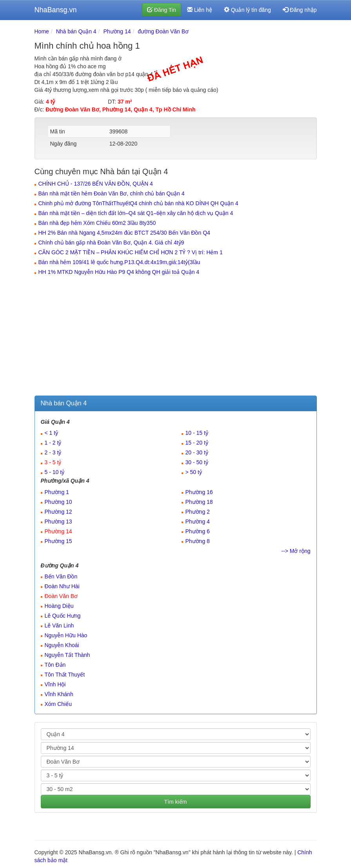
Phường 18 (199, 502)
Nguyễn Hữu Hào (66, 635)
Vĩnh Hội (55, 684)
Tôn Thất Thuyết (65, 675)
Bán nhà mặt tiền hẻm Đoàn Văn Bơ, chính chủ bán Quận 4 (112, 193)
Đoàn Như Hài (62, 586)
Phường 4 (198, 522)
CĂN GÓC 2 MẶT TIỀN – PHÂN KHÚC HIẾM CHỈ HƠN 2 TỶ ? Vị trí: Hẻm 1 (131, 252)
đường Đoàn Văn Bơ (163, 31)
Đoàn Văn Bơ (61, 596)
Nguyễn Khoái (62, 645)
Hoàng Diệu (59, 606)
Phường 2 (198, 512)
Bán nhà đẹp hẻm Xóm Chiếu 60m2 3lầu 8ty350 (97, 223)
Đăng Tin (162, 10)
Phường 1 (57, 492)
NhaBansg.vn (56, 10)
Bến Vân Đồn (61, 576)
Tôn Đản (55, 665)
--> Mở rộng (296, 551)
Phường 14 (117, 31)
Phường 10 (58, 502)
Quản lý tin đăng (247, 10)
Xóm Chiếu (58, 704)
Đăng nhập (300, 10)
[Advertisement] (176, 337)
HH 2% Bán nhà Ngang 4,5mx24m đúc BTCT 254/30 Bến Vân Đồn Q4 (124, 233)
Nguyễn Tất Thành (67, 655)
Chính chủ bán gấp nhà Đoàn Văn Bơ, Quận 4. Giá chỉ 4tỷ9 (111, 243)
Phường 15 (58, 541)
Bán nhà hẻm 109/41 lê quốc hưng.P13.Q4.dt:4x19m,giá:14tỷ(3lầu (119, 262)
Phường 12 (58, 512)
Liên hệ (200, 10)
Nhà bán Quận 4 (76, 31)
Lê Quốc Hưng (63, 616)
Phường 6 (198, 531)
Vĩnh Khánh (59, 694)
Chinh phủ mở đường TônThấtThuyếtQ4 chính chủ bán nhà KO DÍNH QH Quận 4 (138, 203)
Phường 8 (198, 541)
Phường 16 (199, 492)
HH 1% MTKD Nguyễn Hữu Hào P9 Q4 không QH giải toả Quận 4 (119, 272)
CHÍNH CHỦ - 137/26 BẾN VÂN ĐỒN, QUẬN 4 (96, 184)
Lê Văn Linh (59, 625)
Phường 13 (58, 522)
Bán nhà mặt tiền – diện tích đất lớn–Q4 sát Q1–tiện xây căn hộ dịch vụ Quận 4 (136, 213)
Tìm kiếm (176, 802)
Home (42, 31)
